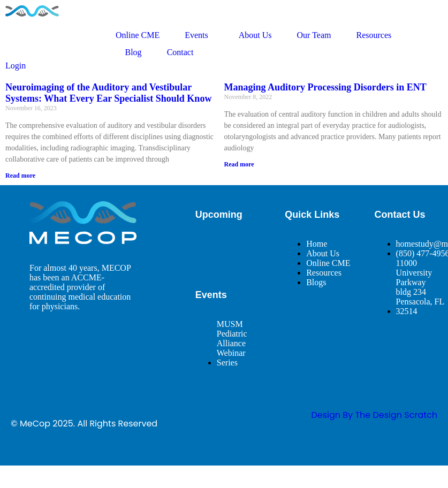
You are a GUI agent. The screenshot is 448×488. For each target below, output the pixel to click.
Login (16, 66)
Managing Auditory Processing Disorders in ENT (325, 87)
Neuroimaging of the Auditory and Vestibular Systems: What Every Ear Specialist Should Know (108, 93)
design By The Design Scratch (374, 415)
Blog (134, 52)
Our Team (314, 35)
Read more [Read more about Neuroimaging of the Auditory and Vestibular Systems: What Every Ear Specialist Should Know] (20, 176)
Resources (374, 35)
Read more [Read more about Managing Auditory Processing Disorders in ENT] (239, 164)
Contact (180, 52)
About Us (255, 35)
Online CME (138, 35)
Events (199, 35)
